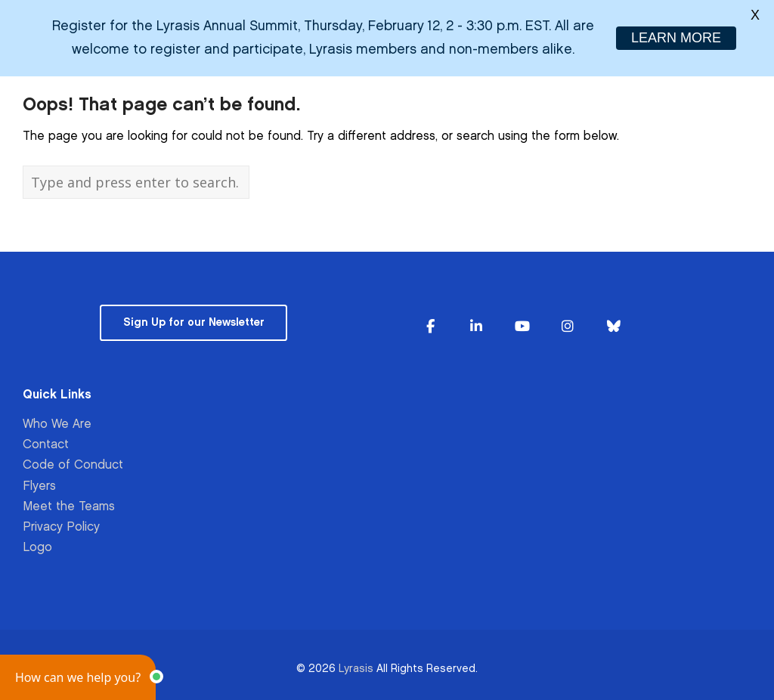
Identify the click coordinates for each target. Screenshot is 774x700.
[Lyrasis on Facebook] (430, 325)
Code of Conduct (73, 464)
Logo (37, 546)
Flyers (39, 485)
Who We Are (57, 423)
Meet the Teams (69, 505)
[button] (78, 677)
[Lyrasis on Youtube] (522, 325)
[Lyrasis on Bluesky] (614, 325)
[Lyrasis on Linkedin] (476, 325)
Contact (46, 443)
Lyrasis (356, 667)
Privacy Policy (61, 526)
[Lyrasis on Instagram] (568, 325)
